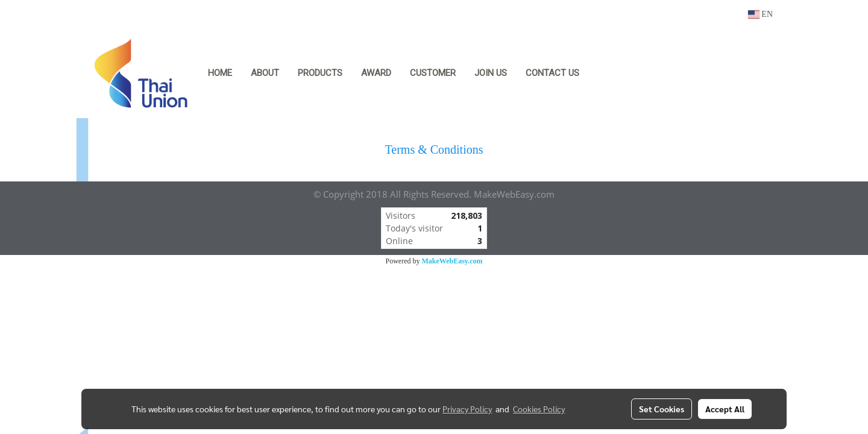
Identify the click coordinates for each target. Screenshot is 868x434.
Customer (433, 73)
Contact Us (552, 73)
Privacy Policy (467, 409)
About (265, 73)
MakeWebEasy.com (452, 261)
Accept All (725, 409)
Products (320, 73)
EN (760, 14)
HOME (220, 73)
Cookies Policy (539, 409)
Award (376, 73)
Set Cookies (662, 409)
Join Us (491, 73)
